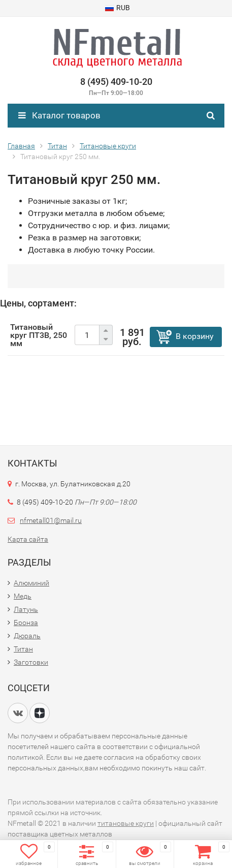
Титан (23, 649)
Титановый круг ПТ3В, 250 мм (39, 335)
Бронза (26, 623)
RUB (118, 8)
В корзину (195, 336)
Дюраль (27, 636)
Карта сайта (28, 539)
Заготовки (31, 662)
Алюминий (31, 583)
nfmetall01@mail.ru (51, 520)
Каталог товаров (59, 115)
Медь (23, 596)
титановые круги (126, 823)
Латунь (26, 609)
